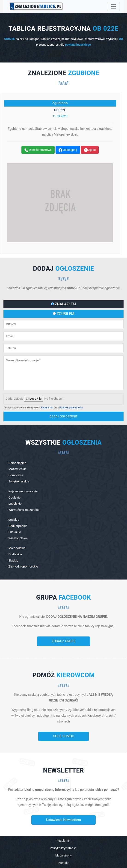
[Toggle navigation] (113, 6)
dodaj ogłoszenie (64, 416)
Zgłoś (90, 150)
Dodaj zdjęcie (14, 399)
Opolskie (14, 497)
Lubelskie (15, 503)
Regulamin (47, 408)
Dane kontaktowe (38, 150)
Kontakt (63, 863)
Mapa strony (63, 855)
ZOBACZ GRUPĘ (63, 641)
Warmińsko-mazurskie (24, 510)
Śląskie (13, 560)
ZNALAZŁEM (63, 304)
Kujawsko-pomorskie (23, 491)
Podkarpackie (18, 526)
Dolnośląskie (17, 463)
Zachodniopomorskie (23, 566)
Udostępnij (68, 150)
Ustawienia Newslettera (63, 820)
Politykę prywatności (71, 408)
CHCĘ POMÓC (64, 736)
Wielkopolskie (18, 538)
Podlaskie (15, 554)
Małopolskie (17, 548)
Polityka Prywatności (63, 848)
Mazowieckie (17, 469)
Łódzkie (14, 520)
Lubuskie (15, 532)
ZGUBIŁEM (64, 314)
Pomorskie (16, 475)
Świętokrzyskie (19, 481)
